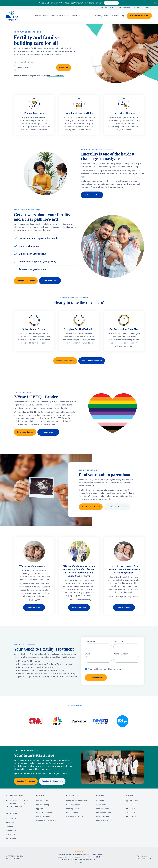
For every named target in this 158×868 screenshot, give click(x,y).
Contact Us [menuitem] (101, 801)
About (88, 16)
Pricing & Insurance (59, 16)
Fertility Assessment (56, 76)
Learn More (111, 3)
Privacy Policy (139, 859)
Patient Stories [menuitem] (72, 813)
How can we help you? (24, 62)
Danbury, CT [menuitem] (11, 831)
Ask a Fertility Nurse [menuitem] (74, 817)
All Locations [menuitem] (11, 838)
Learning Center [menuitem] (73, 809)
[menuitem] (107, 8)
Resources (76, 16)
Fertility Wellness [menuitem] (43, 817)
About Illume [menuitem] (101, 805)
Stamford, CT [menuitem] (12, 823)
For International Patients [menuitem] (46, 820)
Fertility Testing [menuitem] (42, 805)
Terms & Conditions (144, 856)
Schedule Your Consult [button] (139, 16)
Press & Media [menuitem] (102, 820)
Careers (149, 859)
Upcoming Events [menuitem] (73, 805)
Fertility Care (40, 16)
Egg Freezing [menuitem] (41, 809)
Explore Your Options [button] (25, 432)
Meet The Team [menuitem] (103, 809)
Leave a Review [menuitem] (102, 817)
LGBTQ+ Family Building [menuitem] (46, 813)
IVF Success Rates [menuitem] (104, 813)
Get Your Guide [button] (50, 281)
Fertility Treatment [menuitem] (44, 801)
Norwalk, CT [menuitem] (11, 819)
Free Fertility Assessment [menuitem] (77, 801)
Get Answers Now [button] (92, 195)
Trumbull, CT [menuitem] (11, 827)
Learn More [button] (48, 432)
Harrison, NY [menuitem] (11, 834)
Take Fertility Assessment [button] (92, 361)
